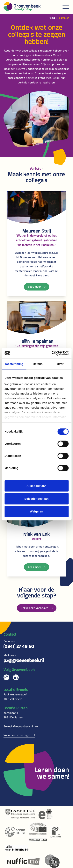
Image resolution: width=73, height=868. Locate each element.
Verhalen (64, 18)
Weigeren (36, 511)
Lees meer (37, 286)
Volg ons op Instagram (6, 677)
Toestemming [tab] (14, 364)
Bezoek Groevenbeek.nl (21, 726)
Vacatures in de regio (19, 735)
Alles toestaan (36, 486)
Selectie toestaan (36, 499)
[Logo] (22, 6)
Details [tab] (38, 364)
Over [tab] (60, 364)
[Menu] (66, 7)
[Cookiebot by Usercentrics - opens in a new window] (52, 353)
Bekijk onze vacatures (37, 608)
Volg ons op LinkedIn (16, 677)
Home (52, 18)
